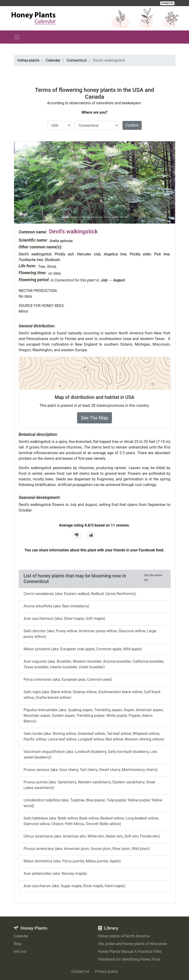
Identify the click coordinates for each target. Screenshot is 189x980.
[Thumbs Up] (91, 535)
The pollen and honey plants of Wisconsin (133, 944)
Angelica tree (115, 254)
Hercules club (89, 254)
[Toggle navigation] (17, 37)
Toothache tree (31, 260)
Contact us (80, 971)
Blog (18, 944)
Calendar (21, 936)
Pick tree (162, 254)
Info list (20, 952)
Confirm (132, 125)
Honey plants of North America (124, 936)
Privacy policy (106, 971)
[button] (26, 182)
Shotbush (52, 260)
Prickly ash (64, 254)
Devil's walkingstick (35, 254)
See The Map (95, 418)
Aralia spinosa (61, 241)
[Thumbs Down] (77, 535)
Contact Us (167, 3)
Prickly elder (140, 254)
